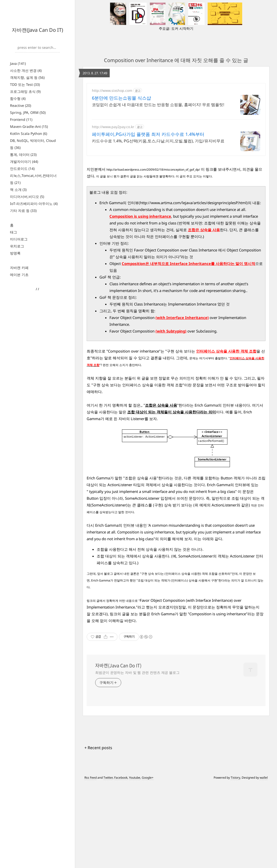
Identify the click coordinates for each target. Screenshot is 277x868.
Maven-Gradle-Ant (29, 126)
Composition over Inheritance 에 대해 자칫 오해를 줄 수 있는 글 (176, 60)
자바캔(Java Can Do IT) (37, 30)
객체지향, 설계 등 (27, 77)
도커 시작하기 (182, 28)
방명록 (15, 253)
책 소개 (18, 190)
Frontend (21, 119)
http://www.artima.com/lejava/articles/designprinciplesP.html (193, 286)
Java (18, 63)
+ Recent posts (98, 831)
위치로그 (17, 246)
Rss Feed (91, 861)
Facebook (121, 861)
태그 (14, 232)
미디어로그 (19, 239)
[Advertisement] (176, 127)
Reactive (21, 105)
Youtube (135, 861)
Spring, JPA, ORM (28, 112)
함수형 (18, 98)
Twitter (108, 861)
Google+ (148, 861)
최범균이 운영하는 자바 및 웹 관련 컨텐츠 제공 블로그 (137, 756)
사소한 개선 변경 (26, 70)
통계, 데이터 (23, 155)
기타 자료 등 (23, 211)
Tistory (235, 861)
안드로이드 (22, 169)
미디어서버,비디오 (27, 197)
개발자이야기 (24, 162)
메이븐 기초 (19, 275)
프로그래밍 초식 (25, 91)
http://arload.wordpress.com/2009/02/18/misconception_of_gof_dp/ (153, 253)
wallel (264, 861)
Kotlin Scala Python (29, 133)
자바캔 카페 (19, 268)
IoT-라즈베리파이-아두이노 (34, 204)
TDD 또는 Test (25, 84)
